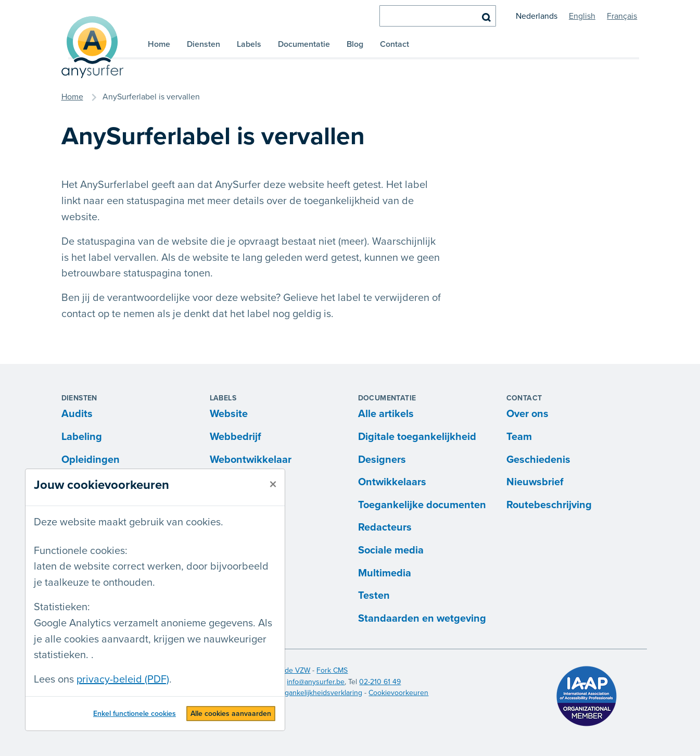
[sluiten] (273, 485)
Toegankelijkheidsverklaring (318, 693)
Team (519, 437)
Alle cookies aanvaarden (231, 714)
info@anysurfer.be (316, 682)
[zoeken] (438, 16)
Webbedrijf (236, 437)
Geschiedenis (538, 460)
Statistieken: (62, 607)
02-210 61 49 (380, 682)
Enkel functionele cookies (135, 714)
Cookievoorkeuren (398, 693)
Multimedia (385, 573)
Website (229, 414)
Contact (394, 44)
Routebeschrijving (549, 505)
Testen (374, 596)
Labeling (82, 437)
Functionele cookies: (81, 551)
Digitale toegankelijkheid (417, 437)
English (582, 16)
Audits (77, 414)
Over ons (527, 414)
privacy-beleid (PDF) (123, 679)
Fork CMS (332, 670)
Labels (249, 44)
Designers (382, 460)
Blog (355, 44)
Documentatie (304, 44)
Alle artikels (386, 414)
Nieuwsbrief (535, 482)
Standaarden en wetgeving (422, 619)
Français (622, 16)
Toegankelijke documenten (422, 505)
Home (159, 44)
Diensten (203, 44)
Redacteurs (385, 527)
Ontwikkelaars (392, 482)
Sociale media (391, 550)
